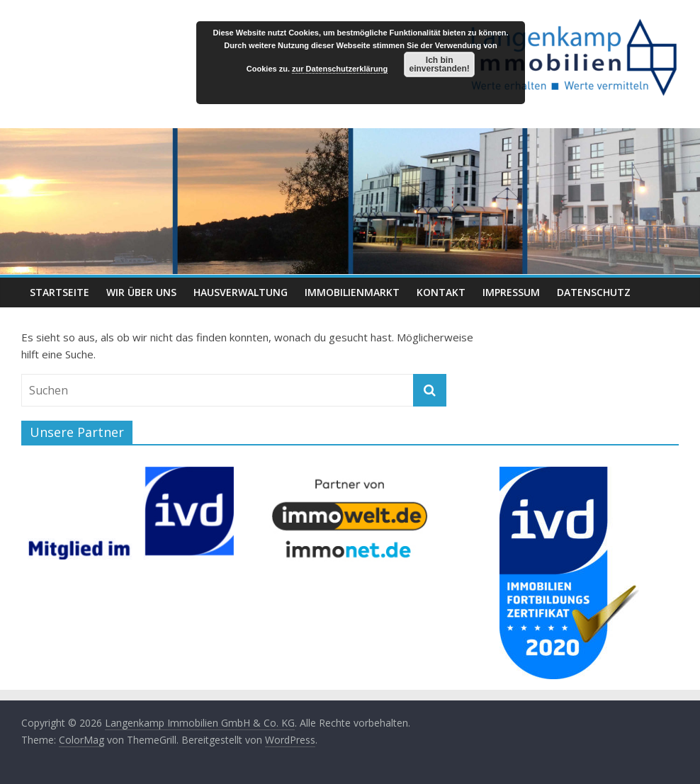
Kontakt (441, 292)
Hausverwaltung (241, 292)
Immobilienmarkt (352, 292)
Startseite (60, 292)
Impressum (511, 292)
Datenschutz (594, 292)
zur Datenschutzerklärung (340, 69)
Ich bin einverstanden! (439, 64)
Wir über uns (141, 292)
